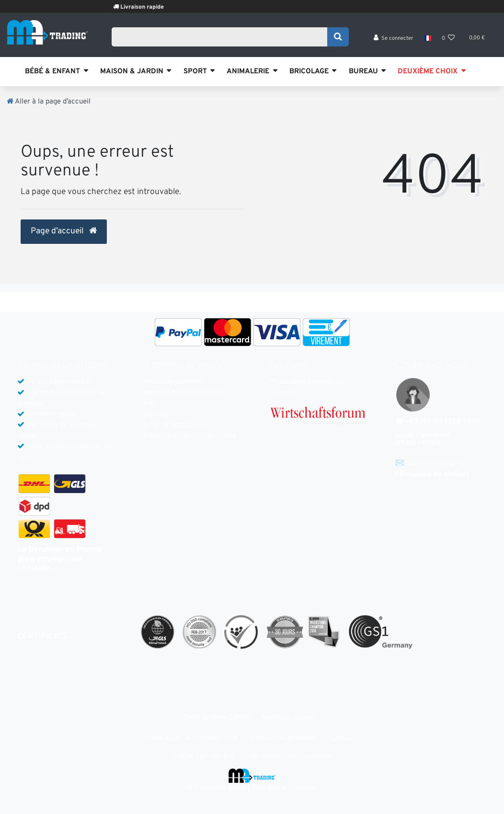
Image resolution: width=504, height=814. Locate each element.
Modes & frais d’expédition (184, 393)
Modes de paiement (174, 382)
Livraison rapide (151, 7)
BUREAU (363, 72)
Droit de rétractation (176, 425)
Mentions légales (289, 718)
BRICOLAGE (309, 72)
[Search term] (223, 37)
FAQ (149, 404)
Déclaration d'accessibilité (290, 756)
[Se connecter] (394, 39)
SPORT (195, 72)
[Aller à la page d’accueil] (49, 102)
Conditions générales (284, 739)
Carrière (283, 393)
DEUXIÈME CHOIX (428, 72)
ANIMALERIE (248, 72)
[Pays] (427, 38)
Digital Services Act (203, 756)
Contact (156, 415)
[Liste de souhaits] (448, 39)
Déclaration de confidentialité (190, 436)
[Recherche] (338, 37)
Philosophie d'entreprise (307, 382)
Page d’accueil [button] (64, 231)
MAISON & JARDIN (132, 72)
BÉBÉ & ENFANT (52, 72)
